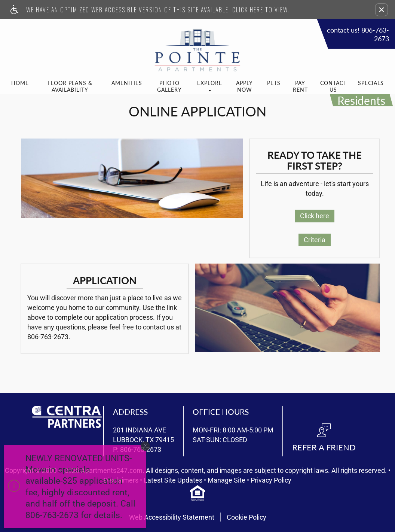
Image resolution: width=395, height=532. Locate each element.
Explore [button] (210, 85)
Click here (315, 216)
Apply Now (244, 86)
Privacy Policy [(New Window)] (271, 480)
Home (20, 83)
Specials (371, 83)
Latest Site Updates (173, 480)
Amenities (127, 83)
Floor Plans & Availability (70, 86)
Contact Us (333, 86)
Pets (274, 83)
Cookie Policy (247, 517)
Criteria (315, 240)
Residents (361, 100)
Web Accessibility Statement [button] (172, 517)
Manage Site (226, 480)
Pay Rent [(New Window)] (300, 86)
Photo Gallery (169, 86)
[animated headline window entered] (73, 489)
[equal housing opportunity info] (197, 493)
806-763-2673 (48, 337)
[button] (382, 10)
